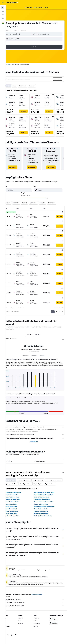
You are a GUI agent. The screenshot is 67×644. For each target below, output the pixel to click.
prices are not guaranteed (42, 585)
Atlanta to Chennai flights (44, 502)
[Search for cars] (3, 15)
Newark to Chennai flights (16, 485)
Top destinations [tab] (26, 475)
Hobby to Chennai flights (16, 497)
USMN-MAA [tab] (28, 340)
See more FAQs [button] (36, 429)
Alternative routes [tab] (15, 467)
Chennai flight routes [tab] (29, 467)
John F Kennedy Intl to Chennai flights (47, 483)
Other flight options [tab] (49, 471)
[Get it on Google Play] (55, 609)
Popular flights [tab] (14, 475)
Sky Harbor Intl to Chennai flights (46, 507)
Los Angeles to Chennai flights (17, 490)
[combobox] (30, 30)
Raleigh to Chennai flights (16, 502)
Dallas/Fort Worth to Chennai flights (46, 485)
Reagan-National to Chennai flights (46, 493)
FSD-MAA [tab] (40, 320)
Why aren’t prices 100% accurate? (37, 596)
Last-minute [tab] (28, 89)
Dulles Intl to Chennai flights (44, 488)
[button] (3, 3)
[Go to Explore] (3, 18)
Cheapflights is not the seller (37, 590)
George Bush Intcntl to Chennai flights (47, 497)
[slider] (49, 205)
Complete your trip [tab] (43, 467)
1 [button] (53, 297)
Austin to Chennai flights (16, 504)
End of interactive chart (10, 372)
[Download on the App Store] (55, 614)
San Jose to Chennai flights (44, 495)
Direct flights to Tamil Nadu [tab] (18, 471)
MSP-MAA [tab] (32, 320)
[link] (17, 174)
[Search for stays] (3, 11)
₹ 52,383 (22, 26)
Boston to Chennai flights (16, 500)
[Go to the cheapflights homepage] (12, 3)
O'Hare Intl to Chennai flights (45, 490)
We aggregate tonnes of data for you (37, 593)
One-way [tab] (37, 89)
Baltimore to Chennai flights (17, 493)
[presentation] (29, 27)
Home (10, 65)
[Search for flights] (3, 8)
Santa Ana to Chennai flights (17, 507)
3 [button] (60, 297)
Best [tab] (20, 89)
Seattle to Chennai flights (16, 495)
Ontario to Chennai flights (44, 500)
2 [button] (56, 297)
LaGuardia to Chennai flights (17, 488)
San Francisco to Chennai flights (18, 483)
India (14, 65)
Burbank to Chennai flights (44, 504)
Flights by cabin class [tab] (34, 471)
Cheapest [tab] (13, 89)
